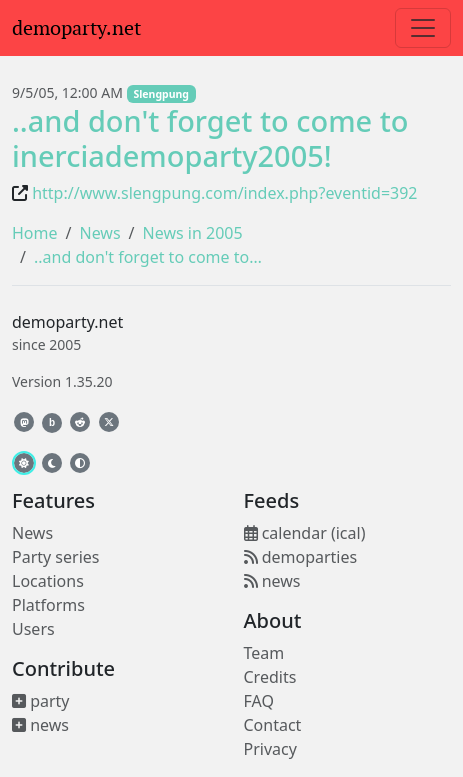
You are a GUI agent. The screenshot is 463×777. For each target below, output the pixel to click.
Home (35, 233)
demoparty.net (76, 28)
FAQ (259, 701)
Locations (48, 581)
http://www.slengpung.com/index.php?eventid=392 (224, 193)
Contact (273, 725)
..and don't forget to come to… (148, 257)
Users (33, 629)
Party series (55, 557)
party (41, 701)
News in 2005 (193, 233)
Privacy (270, 749)
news (40, 725)
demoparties (301, 557)
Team (264, 653)
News (99, 233)
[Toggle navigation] (423, 28)
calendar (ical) (305, 533)
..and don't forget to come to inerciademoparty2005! (210, 138)
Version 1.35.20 (62, 381)
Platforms (48, 605)
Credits (270, 677)
